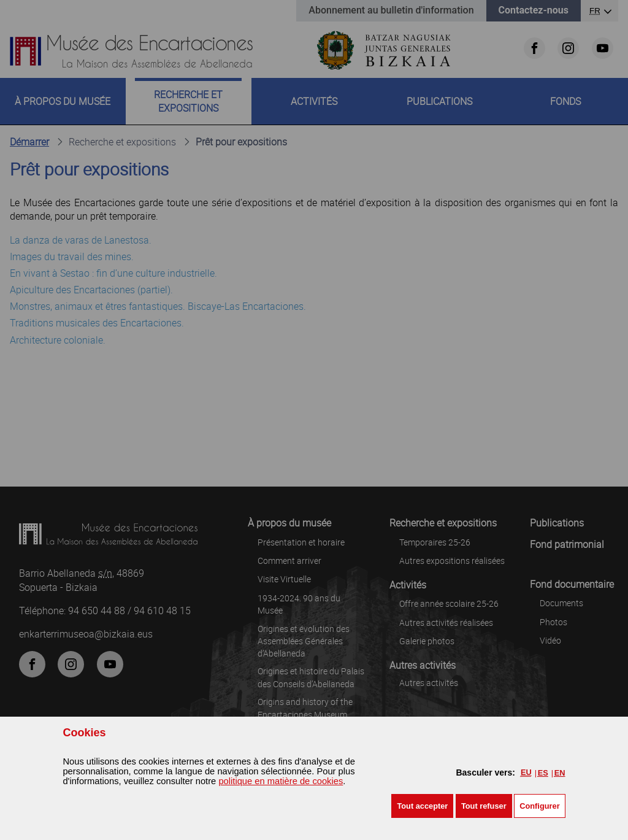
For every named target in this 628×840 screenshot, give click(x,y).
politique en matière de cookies (281, 781)
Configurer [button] (539, 806)
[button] (422, 806)
